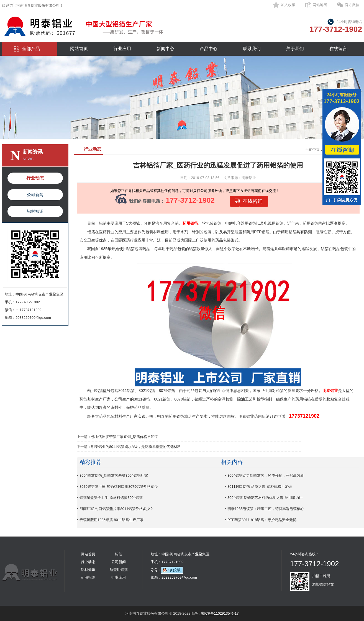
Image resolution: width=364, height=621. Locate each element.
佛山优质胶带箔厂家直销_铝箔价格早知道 (125, 437)
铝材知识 (35, 211)
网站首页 (79, 49)
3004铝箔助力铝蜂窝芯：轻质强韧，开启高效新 (266, 475)
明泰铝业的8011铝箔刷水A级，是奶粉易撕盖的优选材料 (136, 447)
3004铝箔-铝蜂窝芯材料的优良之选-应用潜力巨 (265, 498)
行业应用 (122, 49)
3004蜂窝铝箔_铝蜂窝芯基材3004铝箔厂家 (114, 475)
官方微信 (352, 5)
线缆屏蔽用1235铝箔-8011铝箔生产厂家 (111, 520)
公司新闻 (35, 195)
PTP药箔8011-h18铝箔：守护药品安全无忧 (262, 520)
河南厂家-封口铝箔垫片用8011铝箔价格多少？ (116, 509)
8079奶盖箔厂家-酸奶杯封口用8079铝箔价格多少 (119, 487)
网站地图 (320, 5)
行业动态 (35, 178)
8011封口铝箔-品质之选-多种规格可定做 (260, 487)
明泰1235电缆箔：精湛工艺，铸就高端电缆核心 (266, 509)
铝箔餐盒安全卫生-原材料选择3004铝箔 (111, 498)
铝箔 (119, 554)
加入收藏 (288, 5)
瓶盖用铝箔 (119, 570)
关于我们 (295, 49)
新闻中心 (165, 49)
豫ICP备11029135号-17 (220, 613)
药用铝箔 (88, 577)
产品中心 (209, 49)
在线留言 (338, 49)
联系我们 (252, 49)
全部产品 (31, 49)
